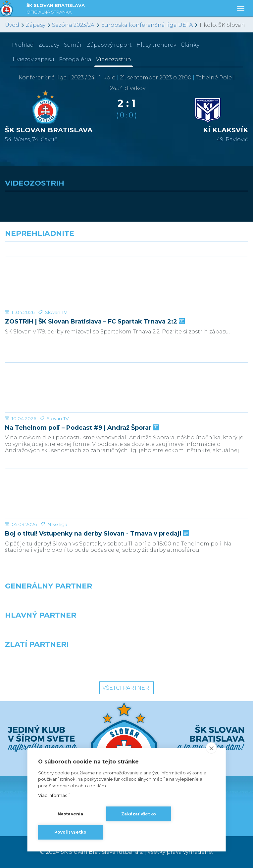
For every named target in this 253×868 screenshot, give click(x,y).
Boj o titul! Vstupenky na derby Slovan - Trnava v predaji (96, 534)
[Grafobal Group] (190, 664)
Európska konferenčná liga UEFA (147, 25)
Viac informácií (54, 795)
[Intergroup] (63, 664)
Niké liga (57, 524)
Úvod (12, 25)
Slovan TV (56, 312)
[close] (211, 748)
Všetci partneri (126, 688)
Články (190, 45)
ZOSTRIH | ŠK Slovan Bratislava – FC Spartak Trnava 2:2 (94, 322)
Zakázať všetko (139, 814)
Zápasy (36, 25)
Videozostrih (114, 59)
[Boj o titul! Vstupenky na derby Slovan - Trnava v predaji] (126, 493)
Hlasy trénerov (156, 45)
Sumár (73, 45)
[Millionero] (190, 635)
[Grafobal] (63, 635)
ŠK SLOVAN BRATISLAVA (56, 9)
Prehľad (23, 45)
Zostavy (49, 45)
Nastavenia (71, 814)
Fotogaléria (75, 59)
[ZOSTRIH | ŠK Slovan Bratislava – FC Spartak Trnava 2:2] (126, 281)
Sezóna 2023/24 (73, 25)
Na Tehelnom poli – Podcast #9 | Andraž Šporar (81, 428)
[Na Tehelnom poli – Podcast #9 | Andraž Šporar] (126, 387)
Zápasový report (109, 45)
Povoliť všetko (71, 832)
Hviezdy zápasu (33, 59)
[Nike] (126, 606)
